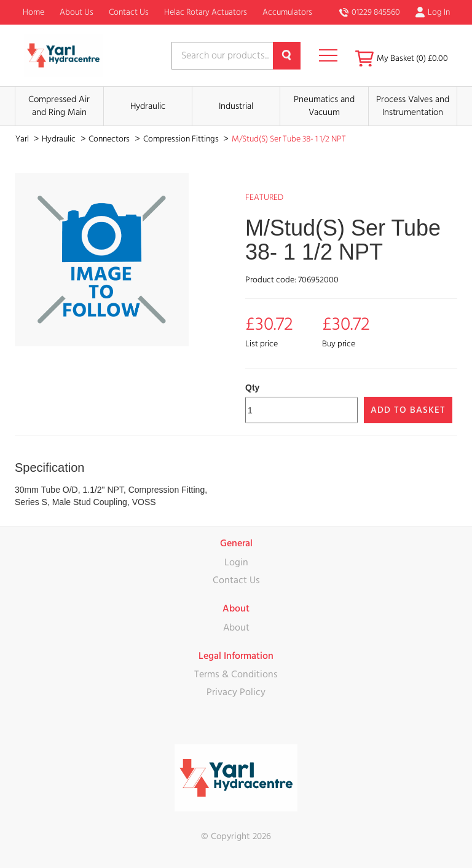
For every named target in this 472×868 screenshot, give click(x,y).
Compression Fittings (182, 139)
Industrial (236, 106)
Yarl (23, 139)
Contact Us (129, 12)
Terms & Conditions (236, 674)
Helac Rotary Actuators (206, 12)
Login (236, 562)
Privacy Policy (236, 692)
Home (33, 12)
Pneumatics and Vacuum (324, 106)
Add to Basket (408, 410)
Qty (252, 388)
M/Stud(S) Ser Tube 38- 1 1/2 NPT (289, 139)
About (236, 627)
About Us (77, 12)
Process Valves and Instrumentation (413, 106)
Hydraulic (148, 106)
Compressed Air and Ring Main (59, 106)
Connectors (110, 139)
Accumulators (287, 12)
